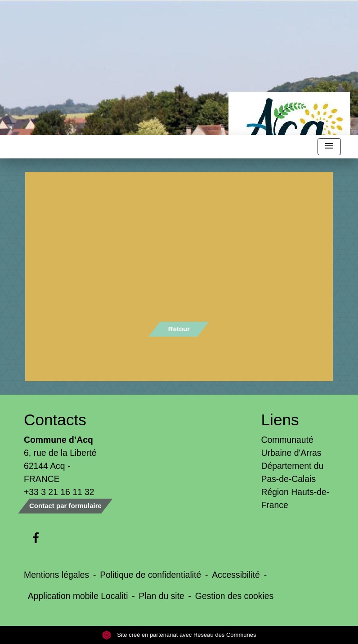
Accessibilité (236, 575)
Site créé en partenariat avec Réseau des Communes (179, 635)
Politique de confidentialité (150, 575)
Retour (179, 329)
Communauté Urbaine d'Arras (291, 446)
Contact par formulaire (65, 506)
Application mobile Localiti (78, 596)
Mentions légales (56, 575)
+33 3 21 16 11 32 (59, 492)
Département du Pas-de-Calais (293, 472)
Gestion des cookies (234, 596)
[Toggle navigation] (329, 147)
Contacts (55, 420)
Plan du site (162, 596)
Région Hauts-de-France (295, 498)
